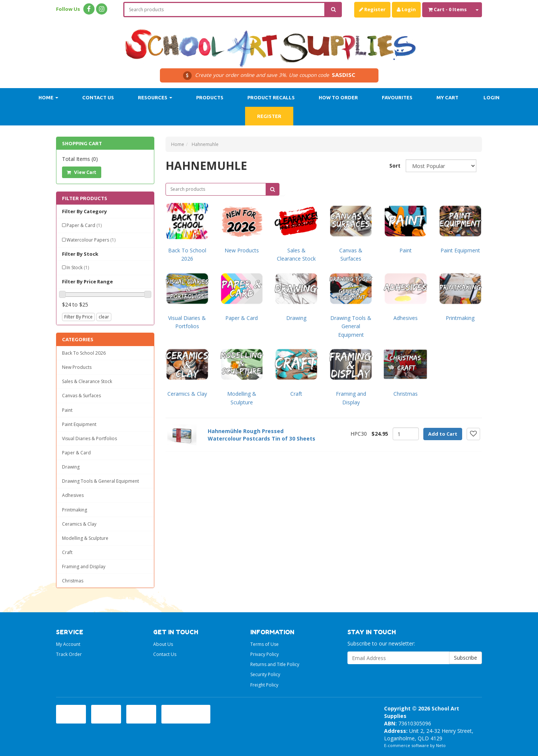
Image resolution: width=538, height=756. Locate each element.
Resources (155, 97)
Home (48, 97)
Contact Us (98, 97)
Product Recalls (271, 97)
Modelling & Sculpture (85, 538)
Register (372, 9)
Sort (395, 166)
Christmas (73, 581)
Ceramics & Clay (79, 524)
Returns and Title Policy (275, 664)
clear (104, 317)
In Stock (78, 267)
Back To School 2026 (84, 353)
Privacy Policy (265, 654)
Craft (67, 552)
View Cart (82, 172)
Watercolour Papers (91, 240)
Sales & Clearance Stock (87, 381)
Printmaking (75, 510)
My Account (68, 644)
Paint (67, 410)
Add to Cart (443, 434)
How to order (338, 97)
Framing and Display (84, 567)
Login (406, 9)
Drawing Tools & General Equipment (101, 481)
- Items (447, 9)
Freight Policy (264, 685)
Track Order (69, 654)
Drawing (71, 467)
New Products (77, 367)
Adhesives (73, 495)
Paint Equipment (79, 424)
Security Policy (265, 674)
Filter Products (85, 198)
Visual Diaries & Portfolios (89, 438)
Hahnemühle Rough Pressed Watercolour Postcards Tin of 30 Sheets (262, 435)
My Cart (447, 97)
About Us (163, 644)
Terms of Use (265, 644)
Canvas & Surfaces (81, 396)
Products (210, 97)
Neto (441, 745)
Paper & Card (84, 225)
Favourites (397, 97)
